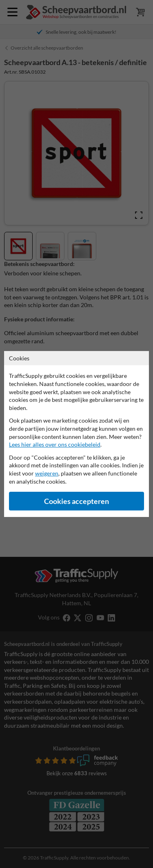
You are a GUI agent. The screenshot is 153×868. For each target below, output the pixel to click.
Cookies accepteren (76, 501)
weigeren (47, 473)
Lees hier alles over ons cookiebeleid (55, 444)
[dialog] (76, 434)
